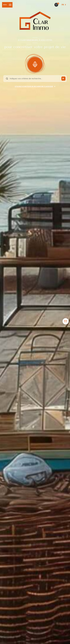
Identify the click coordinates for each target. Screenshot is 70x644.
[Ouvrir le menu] (7, 5)
